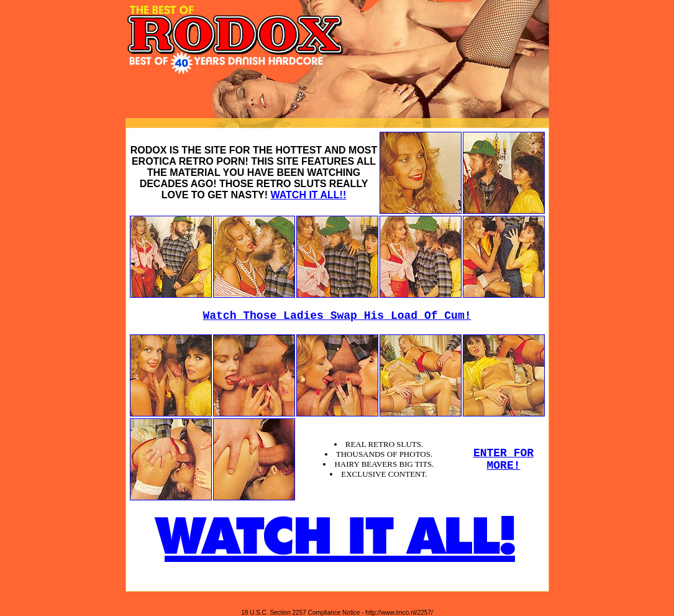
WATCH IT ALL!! (308, 195)
